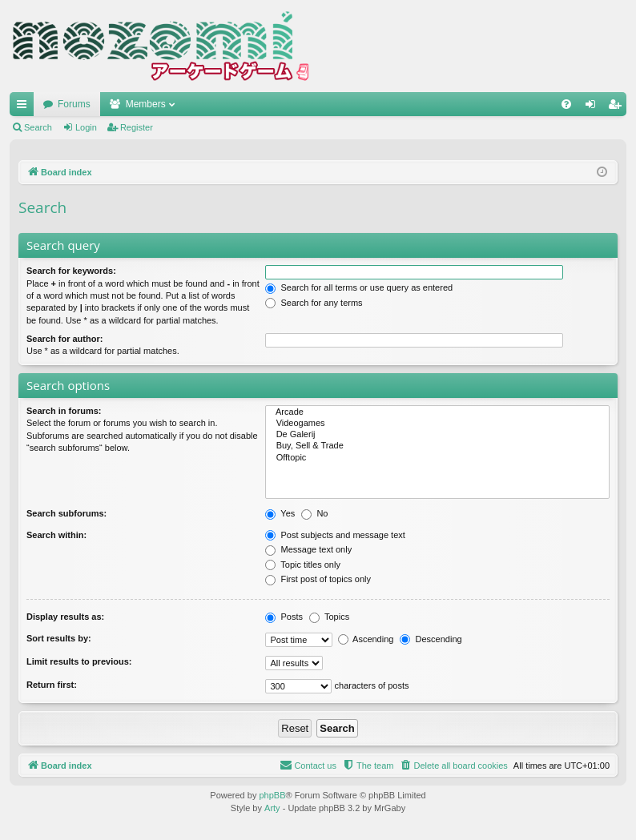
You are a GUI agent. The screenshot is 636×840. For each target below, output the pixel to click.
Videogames (437, 424)
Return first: (52, 685)
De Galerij (437, 435)
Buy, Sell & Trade (437, 446)
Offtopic (437, 458)
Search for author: (64, 339)
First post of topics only (318, 579)
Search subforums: (66, 513)
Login (86, 127)
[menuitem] (566, 104)
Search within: (56, 535)
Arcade (437, 412)
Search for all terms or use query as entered (359, 287)
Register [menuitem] (618, 107)
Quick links (25, 107)
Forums (74, 104)
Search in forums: (64, 411)
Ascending (366, 639)
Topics (329, 617)
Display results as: (65, 617)
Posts (284, 617)
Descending (431, 639)
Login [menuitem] (594, 107)
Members (146, 104)
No (314, 513)
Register (137, 127)
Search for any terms (314, 303)
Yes (280, 513)
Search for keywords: (71, 271)
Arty (272, 808)
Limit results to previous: (79, 661)
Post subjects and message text (335, 535)
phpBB (272, 795)
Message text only (308, 549)
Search (38, 127)
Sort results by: (59, 638)
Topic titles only (302, 565)
